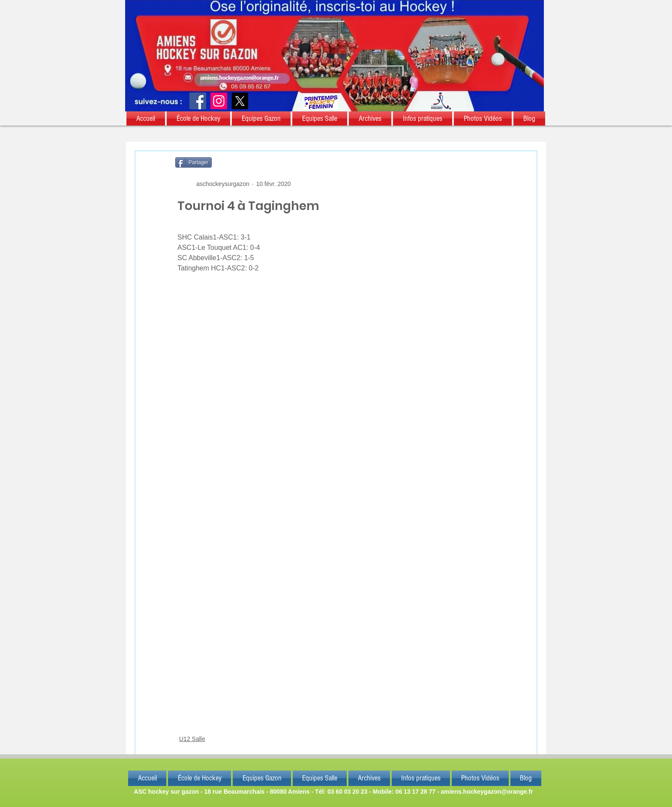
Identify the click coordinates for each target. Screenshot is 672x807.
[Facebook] (198, 101)
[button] (146, 118)
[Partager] (193, 162)
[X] (240, 101)
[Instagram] (219, 101)
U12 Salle (192, 739)
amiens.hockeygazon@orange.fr (487, 792)
